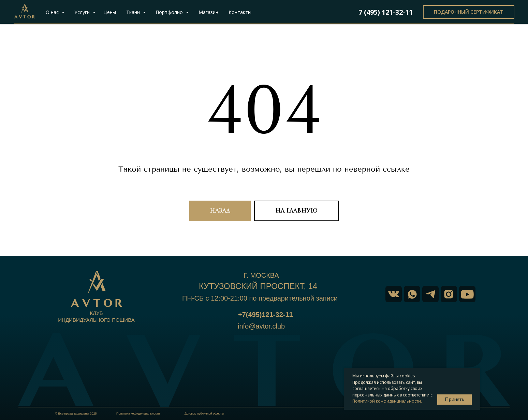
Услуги (83, 12)
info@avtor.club (261, 326)
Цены (110, 12)
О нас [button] (53, 12)
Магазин (208, 12)
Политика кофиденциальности (138, 414)
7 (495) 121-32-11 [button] (386, 12)
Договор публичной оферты (204, 414)
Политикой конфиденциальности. (387, 401)
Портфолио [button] (170, 12)
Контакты (240, 12)
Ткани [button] (134, 12)
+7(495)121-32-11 (266, 315)
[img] (467, 294)
